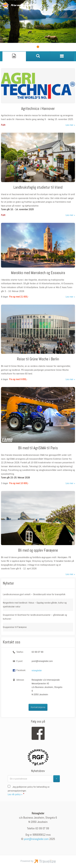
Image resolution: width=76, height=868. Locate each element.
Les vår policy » (15, 794)
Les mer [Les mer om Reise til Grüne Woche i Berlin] (69, 379)
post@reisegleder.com (42, 661)
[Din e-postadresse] (30, 778)
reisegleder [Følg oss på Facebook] (37, 670)
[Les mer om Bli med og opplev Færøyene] (38, 532)
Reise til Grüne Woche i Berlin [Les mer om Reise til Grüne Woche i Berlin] (38, 359)
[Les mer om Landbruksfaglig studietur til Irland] (38, 173)
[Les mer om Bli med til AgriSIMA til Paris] (38, 434)
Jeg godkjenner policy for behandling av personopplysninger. (29, 790)
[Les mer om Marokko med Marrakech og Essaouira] (38, 259)
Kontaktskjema (38, 707)
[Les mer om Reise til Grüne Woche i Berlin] (38, 341)
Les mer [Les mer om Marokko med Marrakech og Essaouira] (69, 296)
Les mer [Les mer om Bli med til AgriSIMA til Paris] (69, 483)
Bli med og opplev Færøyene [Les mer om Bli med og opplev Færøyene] (38, 550)
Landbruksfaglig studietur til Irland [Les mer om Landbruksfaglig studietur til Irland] (38, 187)
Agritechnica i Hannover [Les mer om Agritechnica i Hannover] (38, 108)
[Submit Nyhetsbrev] (57, 778)
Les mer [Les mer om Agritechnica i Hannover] (69, 125)
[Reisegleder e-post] (36, 839)
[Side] (14, 56)
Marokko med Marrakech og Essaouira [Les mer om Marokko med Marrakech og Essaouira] (38, 273)
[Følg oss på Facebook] (38, 733)
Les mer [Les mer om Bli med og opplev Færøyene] (69, 574)
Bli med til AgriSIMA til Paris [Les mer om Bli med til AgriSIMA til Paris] (38, 448)
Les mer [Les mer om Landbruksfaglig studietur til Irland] (69, 215)
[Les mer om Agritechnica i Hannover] (38, 95)
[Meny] (62, 56)
